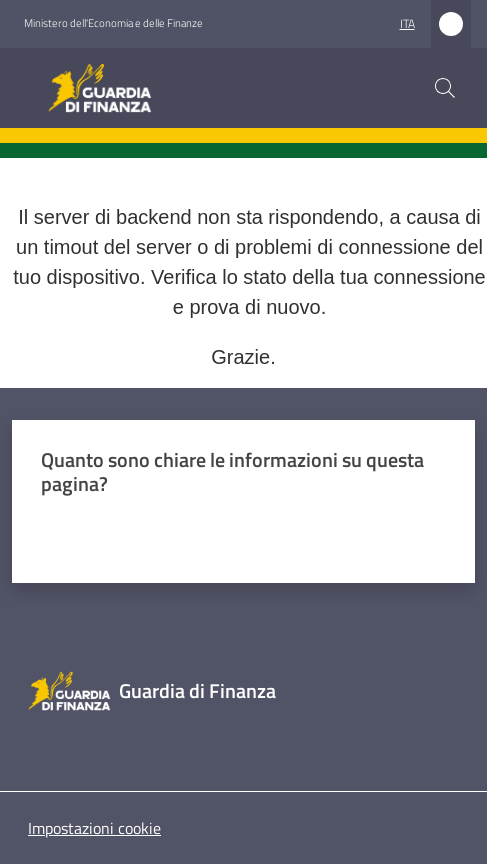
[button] (445, 88)
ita (407, 23)
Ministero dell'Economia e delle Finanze (113, 23)
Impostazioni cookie (94, 828)
